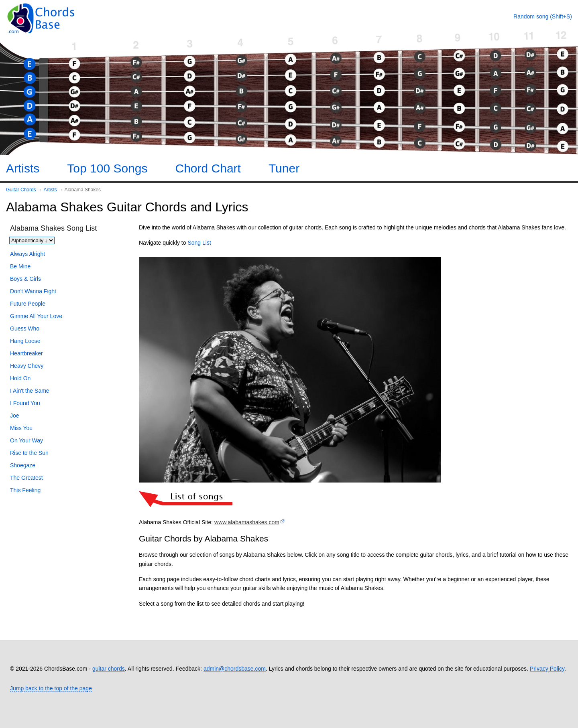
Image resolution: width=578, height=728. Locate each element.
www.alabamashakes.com (247, 522)
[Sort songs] (32, 240)
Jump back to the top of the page (51, 688)
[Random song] (543, 16)
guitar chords (109, 669)
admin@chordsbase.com (235, 669)
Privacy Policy (547, 669)
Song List (199, 243)
